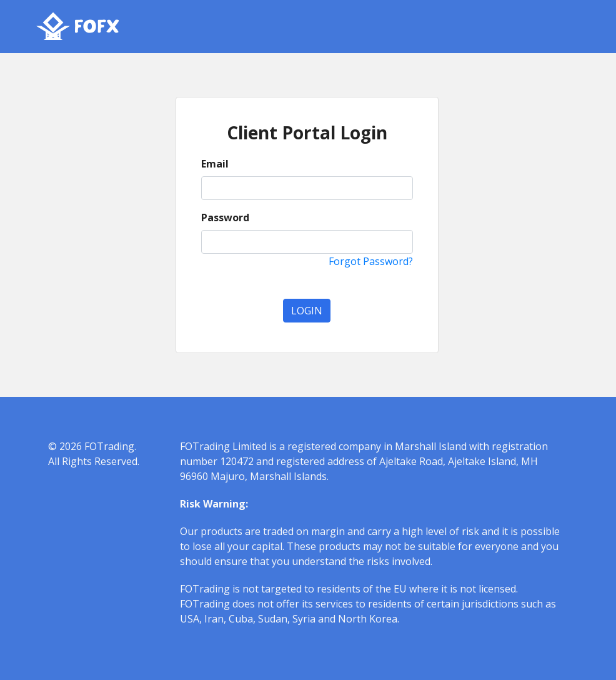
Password (225, 217)
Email (215, 164)
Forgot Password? (371, 261)
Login (307, 311)
